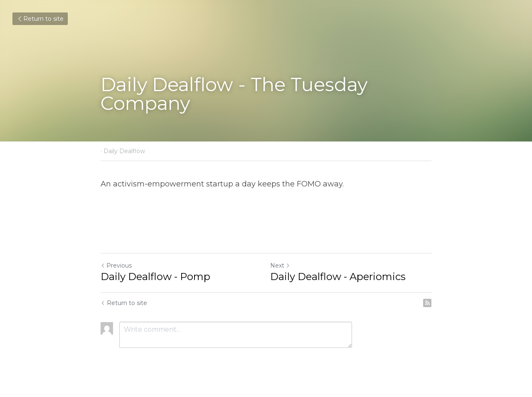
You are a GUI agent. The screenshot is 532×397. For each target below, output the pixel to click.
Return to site (40, 19)
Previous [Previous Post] (116, 265)
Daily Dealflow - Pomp (155, 277)
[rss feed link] (427, 303)
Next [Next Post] (280, 265)
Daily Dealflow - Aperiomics (338, 277)
